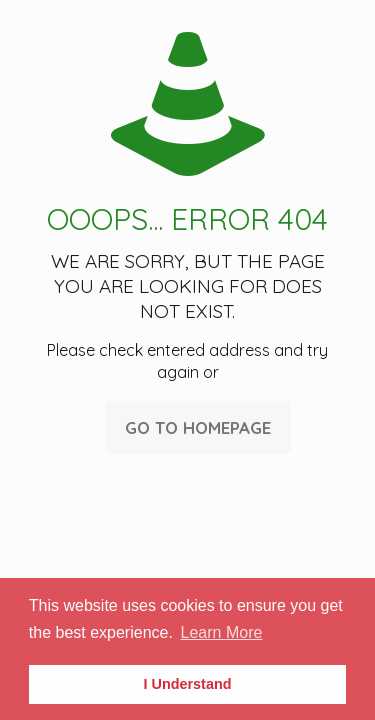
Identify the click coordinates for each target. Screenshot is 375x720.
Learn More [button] (222, 632)
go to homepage (198, 427)
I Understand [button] (188, 684)
